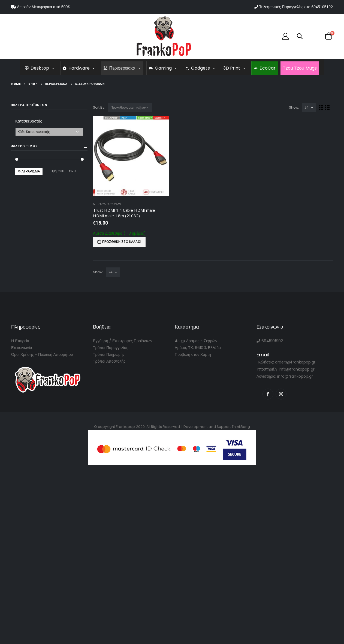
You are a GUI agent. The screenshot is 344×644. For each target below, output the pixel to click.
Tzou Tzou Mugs (300, 68)
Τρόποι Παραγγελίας (111, 348)
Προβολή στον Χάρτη (193, 354)
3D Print (235, 68)
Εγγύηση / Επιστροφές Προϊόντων (123, 341)
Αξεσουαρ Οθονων (107, 204)
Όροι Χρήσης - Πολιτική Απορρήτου (42, 354)
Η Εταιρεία (20, 341)
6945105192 (322, 7)
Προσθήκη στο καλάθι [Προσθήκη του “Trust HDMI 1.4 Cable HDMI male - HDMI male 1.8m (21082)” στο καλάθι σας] (122, 242)
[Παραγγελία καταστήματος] (130, 108)
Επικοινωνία (22, 348)
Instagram (281, 394)
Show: (294, 107)
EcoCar (267, 68)
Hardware (82, 68)
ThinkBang (241, 427)
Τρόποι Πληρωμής (109, 354)
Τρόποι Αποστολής (109, 361)
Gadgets (203, 68)
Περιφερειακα (125, 68)
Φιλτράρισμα (29, 171)
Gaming (166, 68)
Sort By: (99, 107)
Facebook (268, 394)
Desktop (43, 68)
